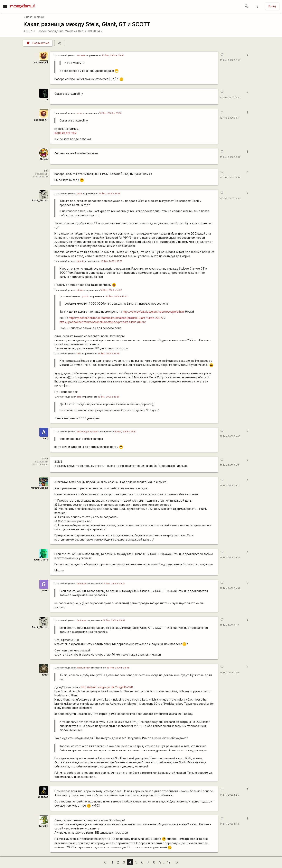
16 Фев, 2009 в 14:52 (111, 290)
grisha (44, 591)
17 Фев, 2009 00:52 (230, 588)
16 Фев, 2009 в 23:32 (125, 432)
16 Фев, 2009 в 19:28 (110, 194)
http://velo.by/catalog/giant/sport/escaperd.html (154, 312)
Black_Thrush (40, 200)
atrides (80, 290)
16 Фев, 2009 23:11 (230, 118)
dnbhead (43, 797)
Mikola (69, 31)
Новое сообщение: (51, 31)
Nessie (44, 159)
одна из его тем (66, 133)
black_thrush (84, 668)
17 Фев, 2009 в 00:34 (114, 584)
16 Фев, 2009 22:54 (230, 60)
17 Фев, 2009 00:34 (230, 558)
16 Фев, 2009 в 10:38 (112, 261)
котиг (80, 113)
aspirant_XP (41, 62)
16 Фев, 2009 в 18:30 (109, 397)
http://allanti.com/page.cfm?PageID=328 (107, 687)
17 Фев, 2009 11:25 (230, 795)
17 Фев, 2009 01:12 (230, 625)
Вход (272, 6)
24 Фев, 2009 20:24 (88, 31)
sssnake (81, 55)
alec (46, 438)
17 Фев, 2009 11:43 (230, 824)
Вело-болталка (34, 17)
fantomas (82, 584)
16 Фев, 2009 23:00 (230, 98)
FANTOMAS (41, 560)
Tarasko (43, 826)
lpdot (80, 194)
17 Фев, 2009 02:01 (230, 673)
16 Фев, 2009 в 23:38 (118, 668)
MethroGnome (39, 488)
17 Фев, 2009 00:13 (230, 486)
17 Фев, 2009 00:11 (230, 465)
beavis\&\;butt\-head (87, 432)
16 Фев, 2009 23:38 (230, 198)
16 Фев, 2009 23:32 (230, 157)
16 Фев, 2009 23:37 (230, 178)
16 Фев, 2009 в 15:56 (109, 354)
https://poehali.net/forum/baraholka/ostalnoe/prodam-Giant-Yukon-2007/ (116, 318)
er (47, 99)
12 (169, 862)
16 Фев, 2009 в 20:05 (113, 55)
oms (79, 354)
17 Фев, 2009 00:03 (230, 436)
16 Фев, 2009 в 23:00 (111, 113)
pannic (80, 261)
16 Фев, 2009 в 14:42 (117, 296)
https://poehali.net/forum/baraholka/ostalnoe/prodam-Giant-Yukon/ (103, 322)
